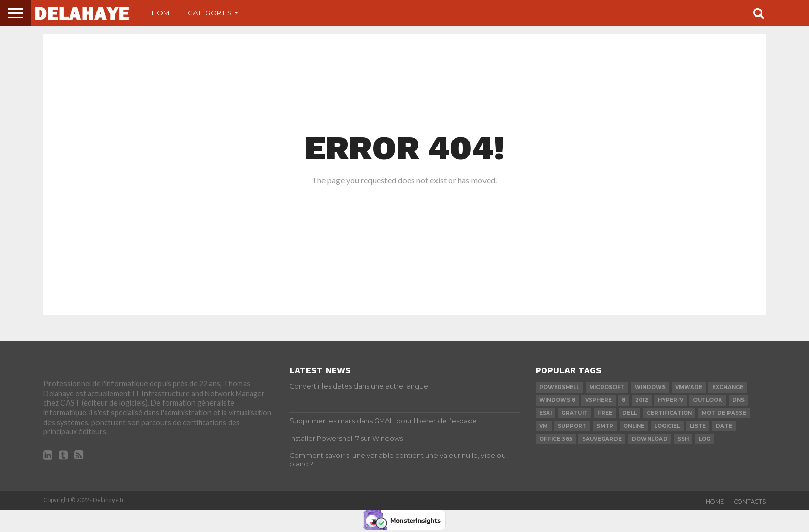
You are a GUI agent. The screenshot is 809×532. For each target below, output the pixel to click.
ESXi (545, 413)
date (724, 426)
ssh (683, 439)
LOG (705, 439)
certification (669, 413)
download (650, 439)
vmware (689, 387)
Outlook (708, 400)
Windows (650, 387)
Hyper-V (670, 400)
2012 (642, 400)
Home (163, 13)
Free (605, 413)
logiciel (667, 426)
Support (572, 426)
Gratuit (575, 413)
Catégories (210, 13)
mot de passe (724, 413)
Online (634, 426)
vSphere (598, 400)
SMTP (605, 426)
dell (629, 413)
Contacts (750, 502)
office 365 (556, 439)
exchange (728, 387)
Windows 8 (557, 400)
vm (544, 426)
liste (698, 426)
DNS (738, 400)
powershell (559, 387)
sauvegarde (602, 439)
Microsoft (607, 387)
